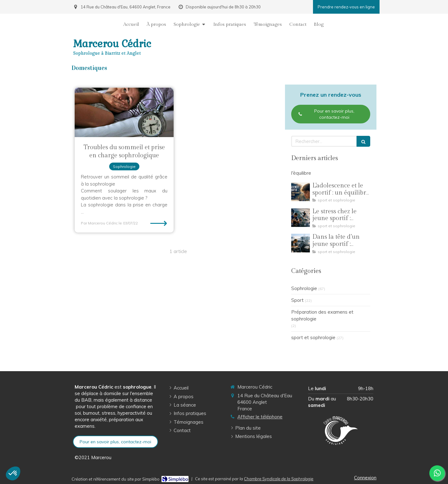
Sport (297, 300)
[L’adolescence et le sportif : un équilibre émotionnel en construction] (301, 192)
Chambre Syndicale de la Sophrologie (279, 479)
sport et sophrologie (313, 337)
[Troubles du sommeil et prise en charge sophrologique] (124, 112)
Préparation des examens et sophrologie (322, 315)
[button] (13, 473)
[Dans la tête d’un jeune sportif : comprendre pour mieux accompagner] (301, 243)
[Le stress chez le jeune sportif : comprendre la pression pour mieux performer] (301, 218)
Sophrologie (304, 288)
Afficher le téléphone (260, 417)
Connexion (365, 478)
